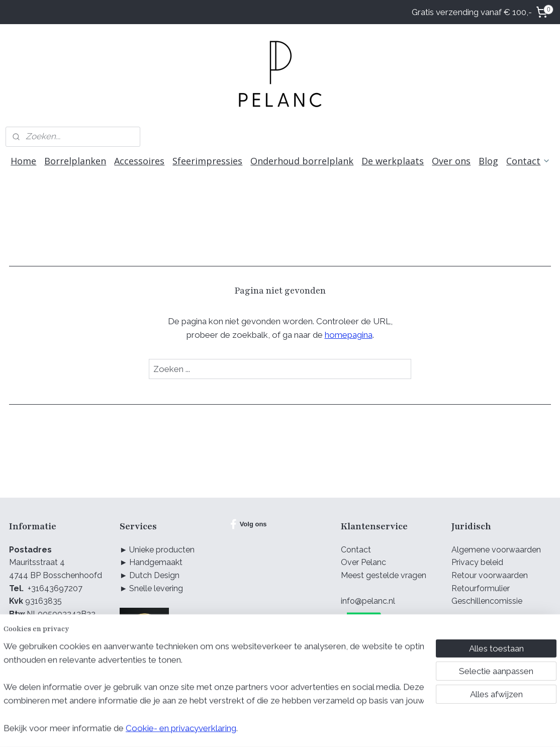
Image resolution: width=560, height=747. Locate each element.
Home (23, 161)
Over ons (451, 161)
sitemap (235, 729)
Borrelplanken (75, 161)
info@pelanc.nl (368, 601)
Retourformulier (481, 588)
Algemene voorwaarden (496, 550)
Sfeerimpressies (207, 161)
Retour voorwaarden (490, 575)
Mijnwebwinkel (374, 729)
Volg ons (249, 524)
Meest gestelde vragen (384, 575)
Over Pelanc (363, 562)
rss (254, 729)
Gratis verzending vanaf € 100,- (472, 12)
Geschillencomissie (487, 601)
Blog (488, 161)
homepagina (349, 335)
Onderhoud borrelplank (302, 161)
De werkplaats (393, 161)
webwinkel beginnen (289, 729)
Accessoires (139, 161)
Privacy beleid (477, 562)
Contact (528, 161)
